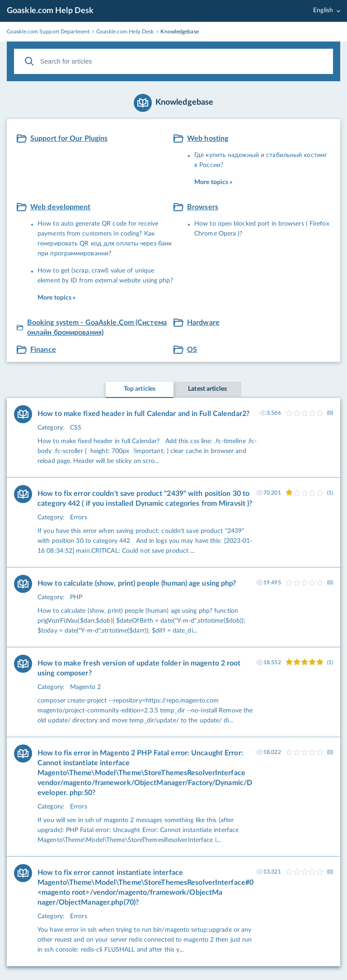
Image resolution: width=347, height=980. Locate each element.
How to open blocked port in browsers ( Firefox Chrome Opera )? (262, 229)
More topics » (213, 182)
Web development (61, 207)
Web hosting (208, 139)
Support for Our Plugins (69, 139)
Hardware (203, 323)
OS (192, 350)
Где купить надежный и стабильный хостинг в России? (261, 160)
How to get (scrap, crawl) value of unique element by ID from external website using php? (105, 276)
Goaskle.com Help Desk (50, 11)
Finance (43, 350)
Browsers (203, 207)
